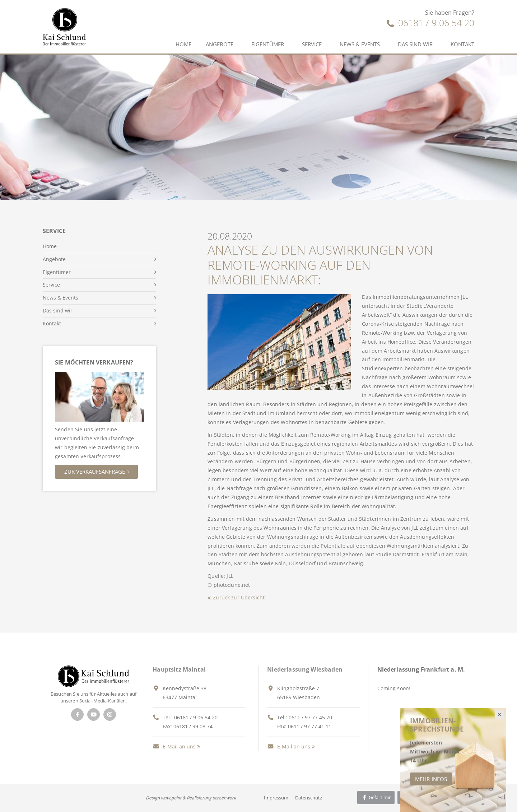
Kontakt (462, 44)
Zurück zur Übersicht (239, 597)
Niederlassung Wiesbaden (305, 669)
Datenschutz (309, 798)
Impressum (276, 798)
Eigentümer (268, 44)
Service (312, 44)
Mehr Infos (431, 779)
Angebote (220, 44)
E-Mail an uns (174, 746)
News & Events (360, 44)
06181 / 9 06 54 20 (430, 23)
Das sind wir (415, 44)
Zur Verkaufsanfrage (95, 472)
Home (183, 44)
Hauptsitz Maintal (179, 669)
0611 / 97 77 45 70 (310, 717)
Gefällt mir (376, 797)
